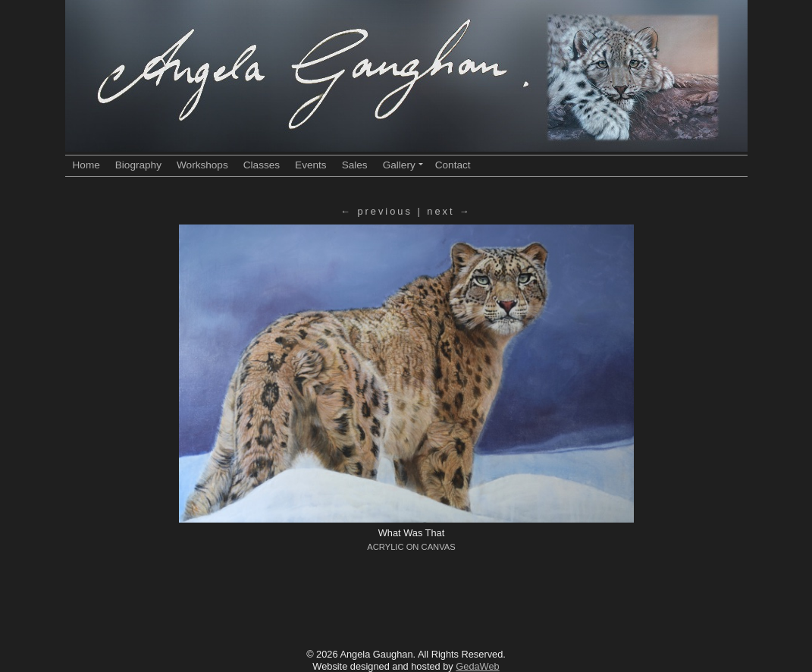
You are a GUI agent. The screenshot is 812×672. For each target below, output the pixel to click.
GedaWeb (477, 666)
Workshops (202, 165)
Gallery (403, 165)
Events (311, 165)
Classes (262, 165)
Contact (453, 165)
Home (86, 165)
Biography (138, 165)
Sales (355, 165)
